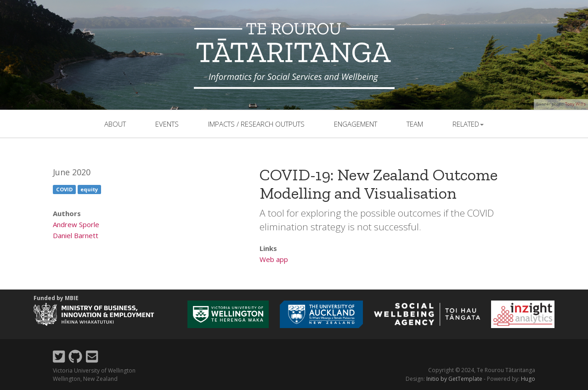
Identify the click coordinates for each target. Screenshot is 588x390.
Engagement (356, 124)
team (415, 124)
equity (89, 189)
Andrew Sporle (76, 224)
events (167, 124)
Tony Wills (575, 104)
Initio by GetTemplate (454, 379)
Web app (274, 259)
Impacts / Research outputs (256, 124)
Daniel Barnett (76, 235)
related (468, 124)
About (115, 124)
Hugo (528, 379)
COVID (64, 189)
